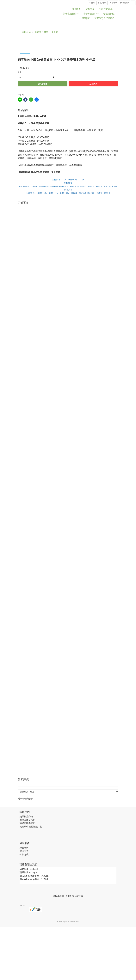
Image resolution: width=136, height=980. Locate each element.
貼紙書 (41, 186)
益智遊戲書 (50, 186)
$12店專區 (84, 18)
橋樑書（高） (65, 193)
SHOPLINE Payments (72, 921)
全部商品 (26, 32)
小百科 (66, 186)
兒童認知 (91, 186)
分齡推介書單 (107, 9)
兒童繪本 (59, 186)
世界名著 (91, 193)
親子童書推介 (71, 14)
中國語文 (74, 193)
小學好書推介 (91, 14)
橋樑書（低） (43, 193)
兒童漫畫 (107, 193)
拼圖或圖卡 (74, 186)
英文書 (70, 190)
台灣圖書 (76, 9)
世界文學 (107, 186)
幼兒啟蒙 (34, 186)
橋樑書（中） (54, 193)
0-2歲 (64, 180)
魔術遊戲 (83, 193)
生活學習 (99, 193)
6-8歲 (55, 32)
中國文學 (99, 186)
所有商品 (90, 9)
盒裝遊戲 (83, 186)
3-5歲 (70, 180)
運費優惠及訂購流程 (104, 18)
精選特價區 (109, 14)
